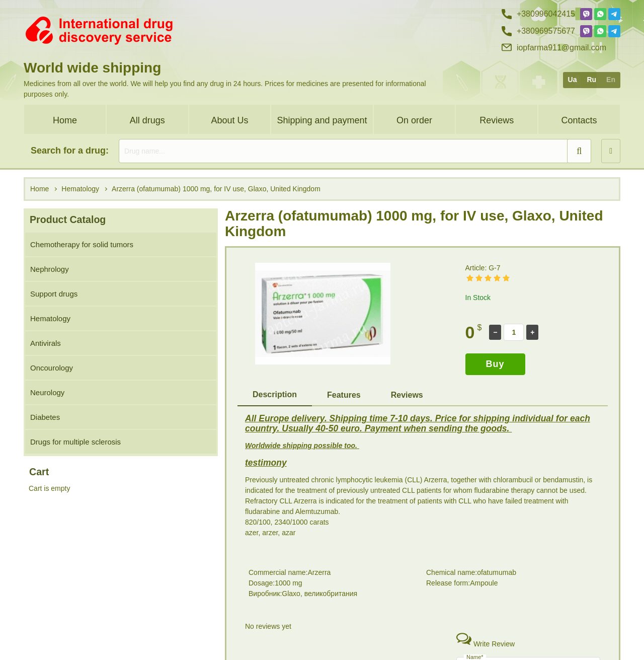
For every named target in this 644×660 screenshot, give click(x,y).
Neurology (47, 392)
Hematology (50, 318)
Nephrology (50, 269)
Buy (495, 364)
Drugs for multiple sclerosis (75, 442)
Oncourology (52, 368)
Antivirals (46, 343)
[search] (355, 151)
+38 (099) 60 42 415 (539, 620)
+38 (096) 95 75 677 (539, 638)
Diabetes (45, 417)
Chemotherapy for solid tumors (82, 244)
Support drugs (54, 294)
